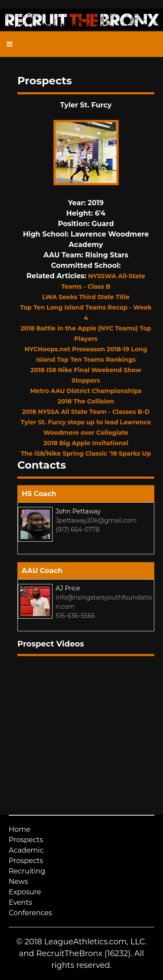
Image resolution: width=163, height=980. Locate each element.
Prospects (26, 840)
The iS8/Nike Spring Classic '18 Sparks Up (86, 453)
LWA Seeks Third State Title (86, 297)
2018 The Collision (86, 401)
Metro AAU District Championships (86, 391)
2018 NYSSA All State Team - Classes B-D (86, 412)
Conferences (30, 913)
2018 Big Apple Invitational (86, 443)
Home (20, 829)
